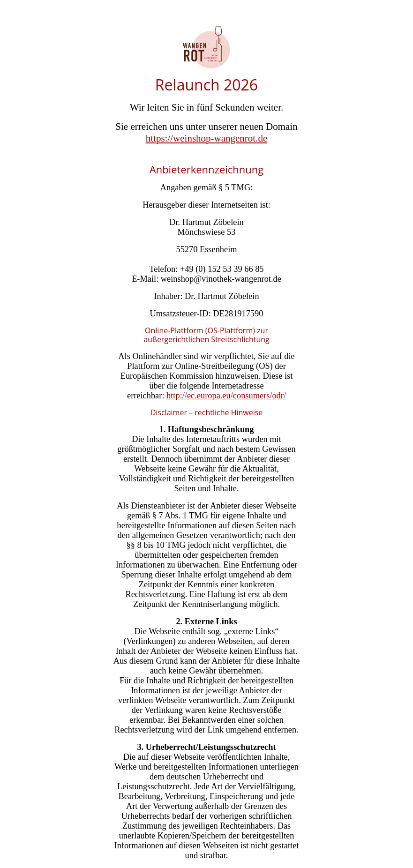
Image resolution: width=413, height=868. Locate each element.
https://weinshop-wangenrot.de (207, 138)
